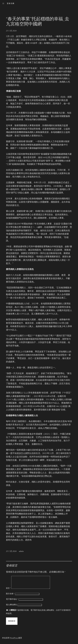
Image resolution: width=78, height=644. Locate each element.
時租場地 (25, 384)
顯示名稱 (10, 596)
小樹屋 (37, 113)
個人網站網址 (11, 607)
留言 (8, 591)
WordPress (14, 641)
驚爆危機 (11, 4)
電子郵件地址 (12, 602)
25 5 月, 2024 (11, 31)
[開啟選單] (3, 3)
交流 (56, 250)
